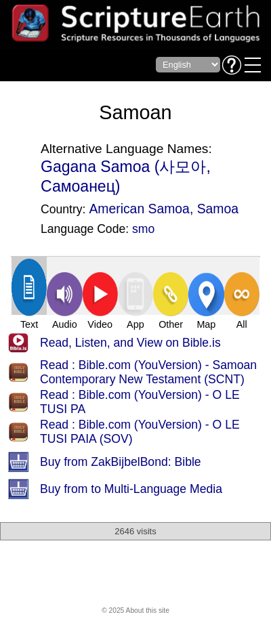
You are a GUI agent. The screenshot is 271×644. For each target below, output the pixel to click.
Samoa (218, 209)
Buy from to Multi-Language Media (131, 489)
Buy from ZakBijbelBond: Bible (121, 462)
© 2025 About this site (135, 610)
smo (143, 229)
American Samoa (139, 209)
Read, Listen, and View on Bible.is (130, 343)
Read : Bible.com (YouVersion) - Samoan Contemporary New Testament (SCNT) (148, 372)
